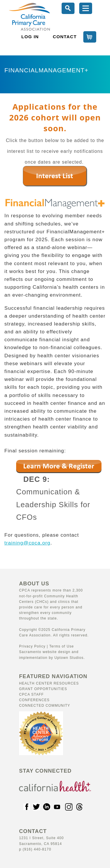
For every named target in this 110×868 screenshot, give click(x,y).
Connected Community (45, 706)
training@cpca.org (27, 543)
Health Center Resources (49, 683)
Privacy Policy (32, 646)
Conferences (34, 700)
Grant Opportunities (43, 689)
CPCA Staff (31, 694)
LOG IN (30, 37)
